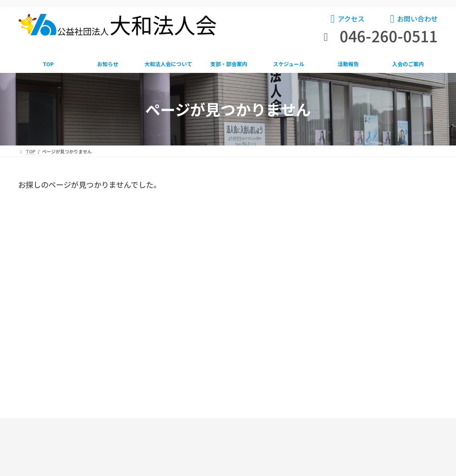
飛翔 (332, 211)
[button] (347, 20)
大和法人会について (149, 340)
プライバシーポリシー (267, 444)
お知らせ (337, 195)
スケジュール (291, 340)
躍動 (332, 226)
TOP (40, 340)
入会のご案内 (403, 340)
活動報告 (347, 340)
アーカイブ (336, 263)
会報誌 (335, 241)
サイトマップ (257, 431)
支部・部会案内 (225, 340)
